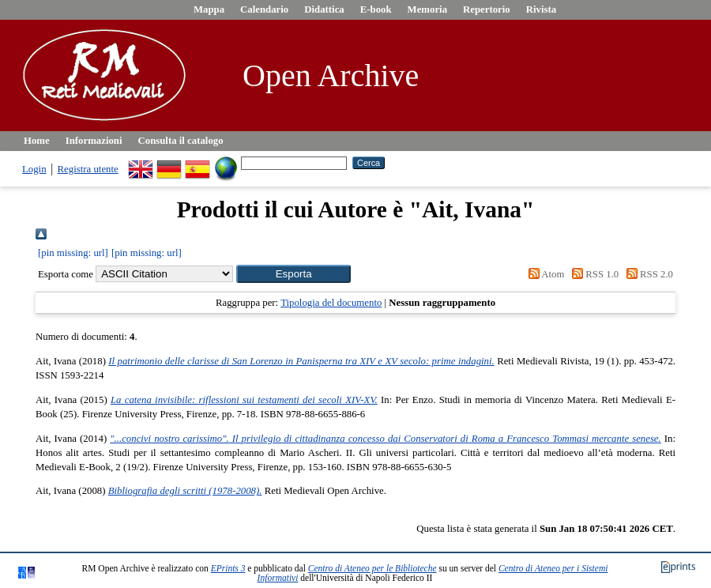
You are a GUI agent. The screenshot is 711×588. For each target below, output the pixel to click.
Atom (544, 274)
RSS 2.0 (647, 274)
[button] (293, 274)
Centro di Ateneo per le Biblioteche (372, 568)
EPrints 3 (228, 568)
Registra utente (88, 169)
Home (37, 141)
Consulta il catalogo (181, 141)
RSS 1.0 (593, 274)
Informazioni (94, 141)
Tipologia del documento (331, 303)
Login (34, 169)
